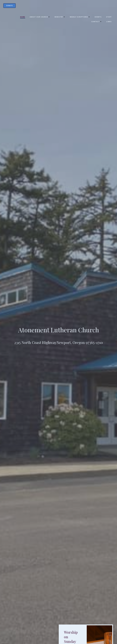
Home (22, 17)
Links (109, 22)
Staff (109, 17)
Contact (96, 22)
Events (98, 17)
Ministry (60, 17)
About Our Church (40, 17)
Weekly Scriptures (80, 17)
